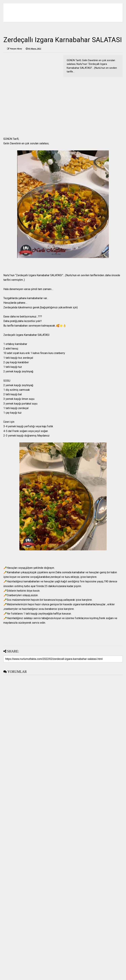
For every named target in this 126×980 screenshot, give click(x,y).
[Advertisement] (63, 104)
